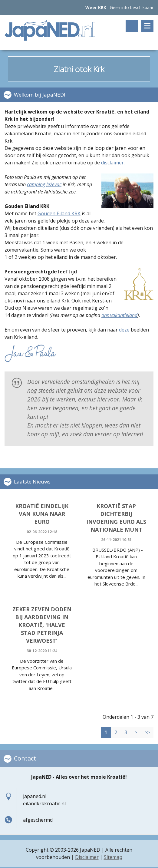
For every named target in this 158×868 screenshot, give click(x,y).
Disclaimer (87, 857)
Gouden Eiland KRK (59, 214)
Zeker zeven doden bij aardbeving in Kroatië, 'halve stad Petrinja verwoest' (42, 625)
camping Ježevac (44, 185)
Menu (147, 26)
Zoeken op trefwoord (132, 26)
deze (124, 330)
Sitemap (113, 857)
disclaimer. (112, 163)
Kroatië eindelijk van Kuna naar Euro (42, 514)
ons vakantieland (119, 315)
